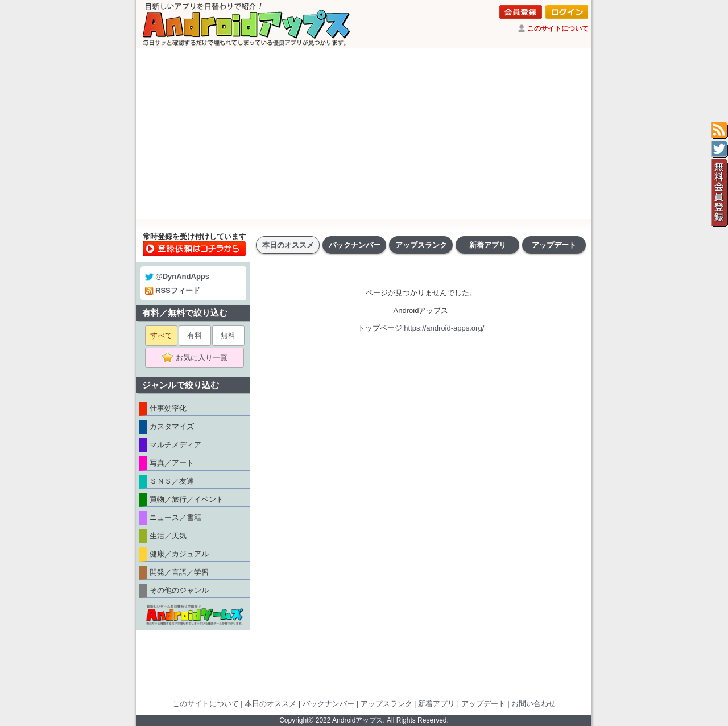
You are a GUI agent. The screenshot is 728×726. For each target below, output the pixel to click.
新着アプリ (488, 245)
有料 (195, 335)
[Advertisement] (364, 134)
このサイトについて (558, 28)
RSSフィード (173, 290)
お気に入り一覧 (198, 358)
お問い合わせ (533, 704)
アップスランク (421, 245)
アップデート (554, 245)
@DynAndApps (177, 276)
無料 (228, 335)
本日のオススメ (288, 245)
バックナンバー (355, 245)
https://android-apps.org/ (444, 328)
